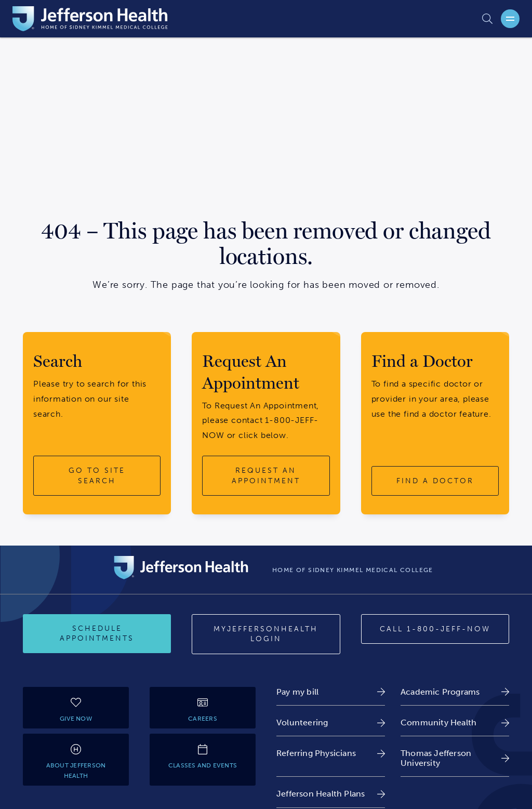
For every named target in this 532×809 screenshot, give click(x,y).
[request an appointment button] (266, 476)
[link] (331, 692)
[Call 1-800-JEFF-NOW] (435, 629)
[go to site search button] (97, 476)
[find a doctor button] (435, 481)
